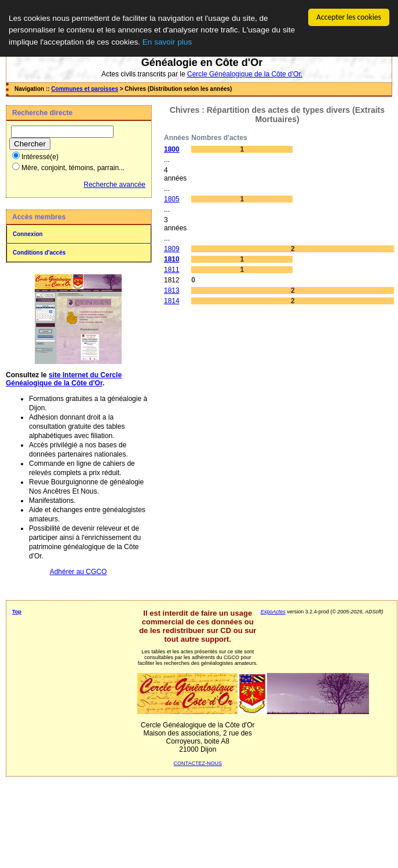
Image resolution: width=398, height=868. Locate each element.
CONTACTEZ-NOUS (198, 763)
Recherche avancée (114, 185)
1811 (172, 270)
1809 (172, 249)
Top (17, 612)
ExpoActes (273, 612)
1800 (172, 149)
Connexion (28, 234)
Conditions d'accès (39, 253)
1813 (172, 290)
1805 (172, 199)
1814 (172, 301)
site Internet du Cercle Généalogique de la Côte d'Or (64, 379)
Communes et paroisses (85, 89)
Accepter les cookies (349, 17)
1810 (172, 259)
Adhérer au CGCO (78, 572)
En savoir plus (167, 42)
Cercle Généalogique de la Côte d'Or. (245, 74)
